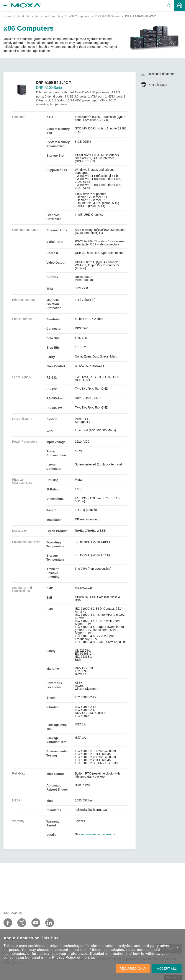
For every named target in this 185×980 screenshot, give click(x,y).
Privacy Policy (64, 958)
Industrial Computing (49, 16)
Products (23, 16)
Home (7, 16)
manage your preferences (66, 954)
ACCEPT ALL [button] (167, 968)
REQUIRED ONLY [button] (133, 968)
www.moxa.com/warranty (98, 834)
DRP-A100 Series (107, 16)
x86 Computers (79, 16)
